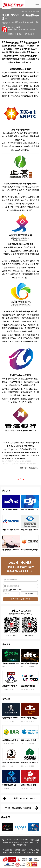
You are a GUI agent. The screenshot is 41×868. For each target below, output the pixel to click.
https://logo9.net (10, 449)
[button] (4, 827)
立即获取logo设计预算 (20, 599)
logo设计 (11, 43)
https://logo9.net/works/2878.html (17, 455)
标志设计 (29, 43)
